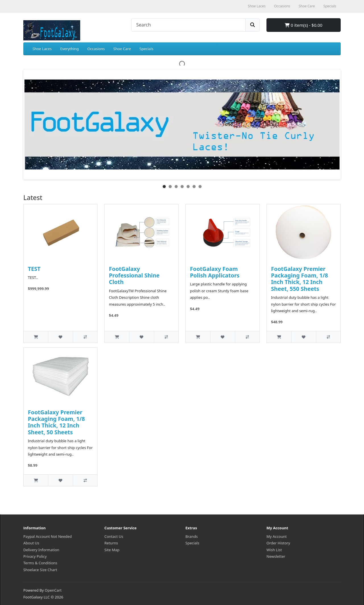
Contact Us (114, 536)
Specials (146, 49)
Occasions (96, 49)
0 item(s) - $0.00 (303, 25)
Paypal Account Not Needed (47, 536)
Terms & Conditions (40, 563)
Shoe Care (122, 49)
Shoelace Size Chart (40, 570)
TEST (34, 269)
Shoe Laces (42, 49)
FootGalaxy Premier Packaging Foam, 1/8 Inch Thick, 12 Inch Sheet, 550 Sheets (299, 279)
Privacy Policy (35, 556)
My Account (277, 536)
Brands (192, 536)
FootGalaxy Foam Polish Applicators (215, 272)
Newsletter (276, 556)
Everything (70, 49)
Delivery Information (41, 550)
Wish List (274, 550)
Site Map (112, 550)
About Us (31, 543)
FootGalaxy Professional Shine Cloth (134, 275)
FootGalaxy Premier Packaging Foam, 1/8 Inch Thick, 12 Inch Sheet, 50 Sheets (56, 422)
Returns (111, 543)
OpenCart (53, 590)
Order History (278, 543)
